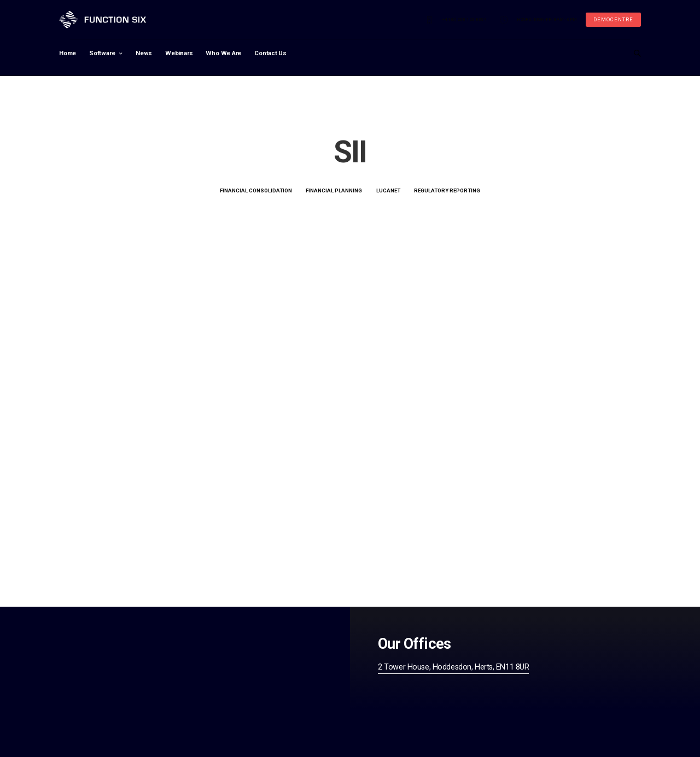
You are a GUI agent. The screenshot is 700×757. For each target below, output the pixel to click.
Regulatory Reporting (447, 191)
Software (102, 54)
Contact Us (270, 54)
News (144, 54)
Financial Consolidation (256, 191)
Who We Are (223, 54)
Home (68, 54)
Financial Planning (334, 191)
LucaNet (388, 191)
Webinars (179, 54)
